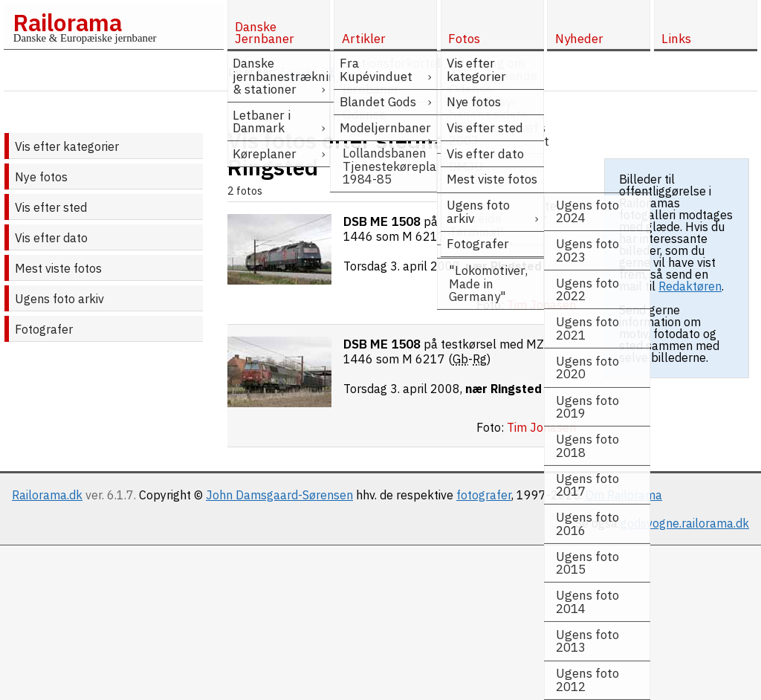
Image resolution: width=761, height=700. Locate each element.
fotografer (484, 495)
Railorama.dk (47, 495)
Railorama (67, 22)
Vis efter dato (51, 238)
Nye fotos (41, 177)
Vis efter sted (51, 207)
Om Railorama (624, 495)
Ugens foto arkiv (59, 299)
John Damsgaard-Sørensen (279, 495)
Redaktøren (690, 286)
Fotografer (44, 329)
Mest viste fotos (58, 268)
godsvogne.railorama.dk (685, 523)
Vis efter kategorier (67, 146)
